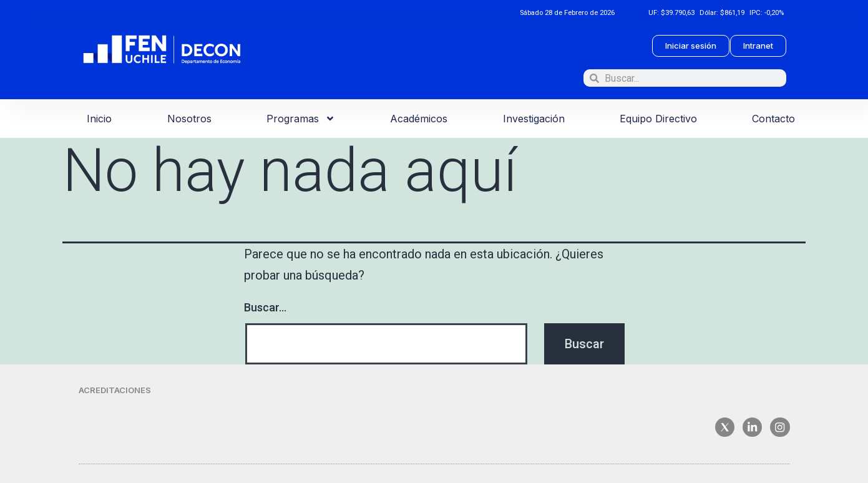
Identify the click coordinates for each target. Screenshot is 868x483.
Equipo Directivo (658, 119)
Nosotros (189, 119)
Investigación (534, 119)
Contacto (773, 119)
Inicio (99, 119)
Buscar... (265, 307)
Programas (301, 119)
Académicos (419, 119)
